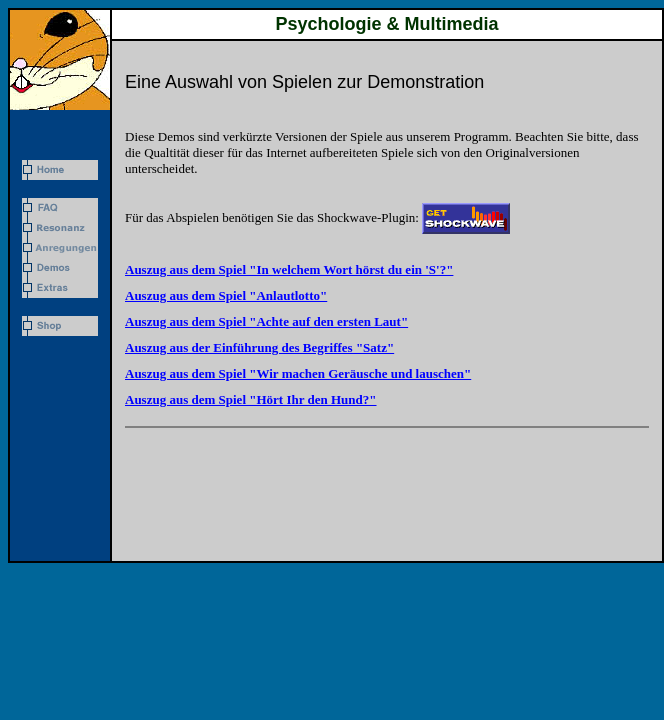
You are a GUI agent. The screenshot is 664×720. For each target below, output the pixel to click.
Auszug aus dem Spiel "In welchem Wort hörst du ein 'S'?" (289, 269)
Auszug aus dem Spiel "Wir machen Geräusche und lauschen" (298, 373)
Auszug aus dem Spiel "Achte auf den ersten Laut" (266, 321)
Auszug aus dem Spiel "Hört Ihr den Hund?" (251, 399)
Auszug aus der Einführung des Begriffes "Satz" (259, 347)
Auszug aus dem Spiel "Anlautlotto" (226, 295)
